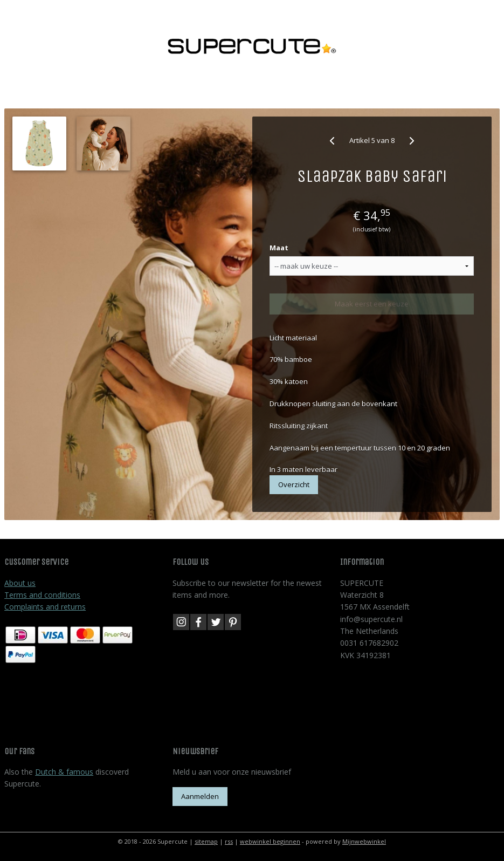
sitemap (206, 841)
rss (229, 841)
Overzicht (294, 484)
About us (20, 583)
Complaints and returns (45, 607)
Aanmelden (200, 796)
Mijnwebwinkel (364, 841)
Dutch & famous (64, 772)
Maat (279, 248)
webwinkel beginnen (270, 841)
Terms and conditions (42, 595)
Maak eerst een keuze (372, 304)
